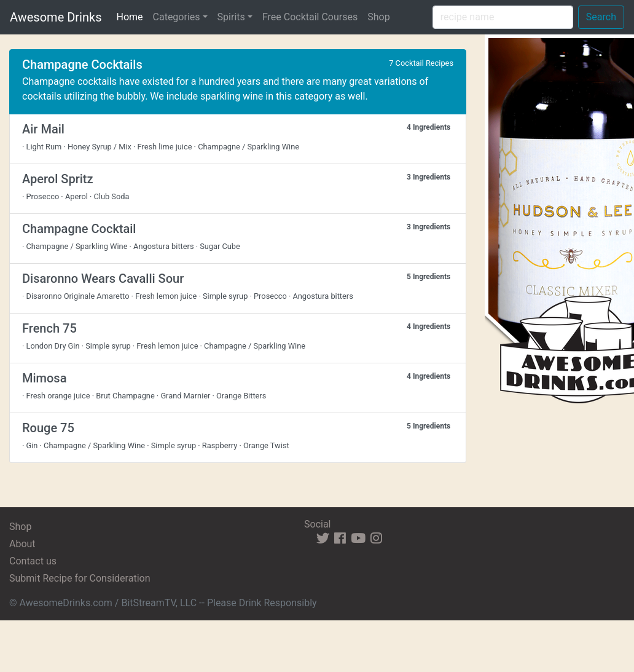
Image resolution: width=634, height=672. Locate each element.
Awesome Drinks (56, 17)
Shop (378, 17)
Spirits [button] (231, 17)
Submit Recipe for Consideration (80, 578)
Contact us (33, 561)
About (22, 544)
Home (132, 16)
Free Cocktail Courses (310, 17)
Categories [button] (177, 17)
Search (601, 17)
